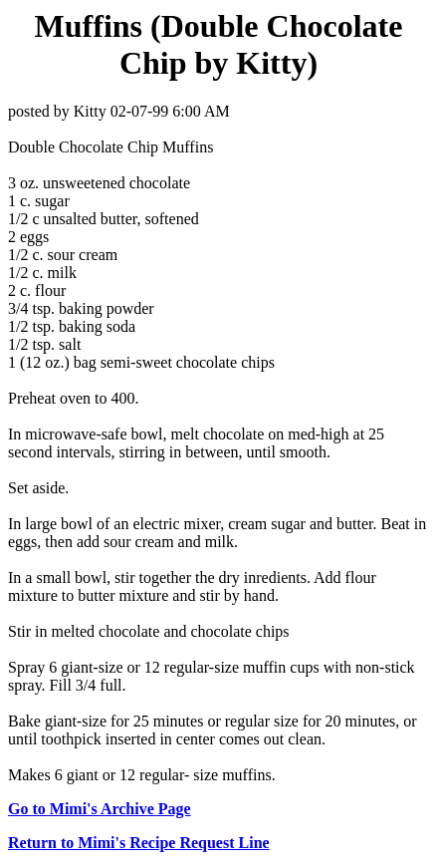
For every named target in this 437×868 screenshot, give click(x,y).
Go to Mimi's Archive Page (100, 809)
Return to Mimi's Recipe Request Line (139, 843)
